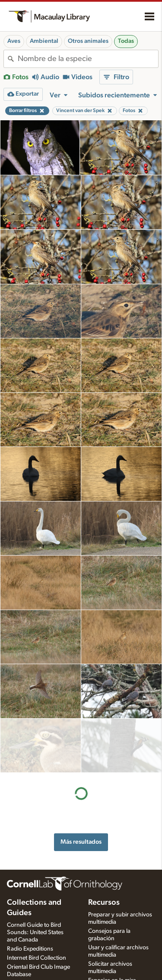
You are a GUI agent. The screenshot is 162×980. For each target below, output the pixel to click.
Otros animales (88, 41)
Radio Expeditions (30, 895)
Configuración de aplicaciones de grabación (111, 968)
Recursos (104, 848)
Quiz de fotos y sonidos (118, 935)
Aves (14, 41)
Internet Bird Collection (37, 904)
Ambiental (44, 41)
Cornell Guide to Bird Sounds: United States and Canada (35, 878)
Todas (126, 41)
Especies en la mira (112, 926)
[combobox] (88, 59)
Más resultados (81, 788)
